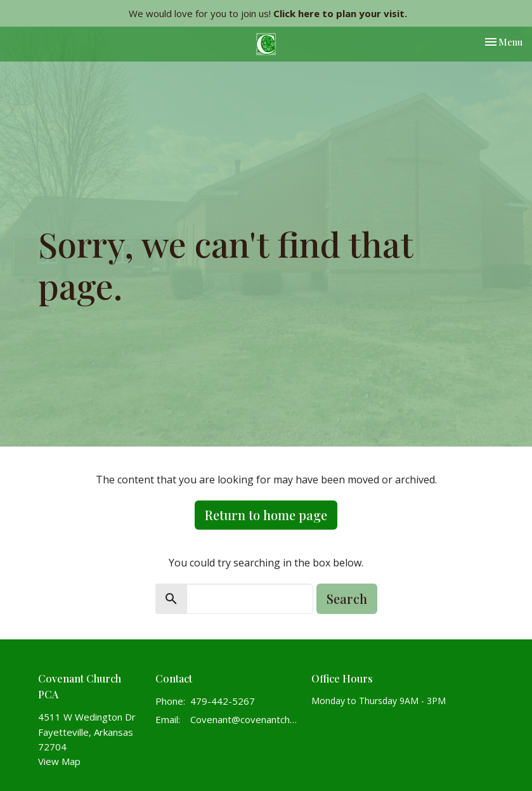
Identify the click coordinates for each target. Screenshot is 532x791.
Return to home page (266, 515)
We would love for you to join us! (268, 13)
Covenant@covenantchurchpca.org (245, 719)
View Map (59, 761)
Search (347, 598)
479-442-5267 (223, 701)
